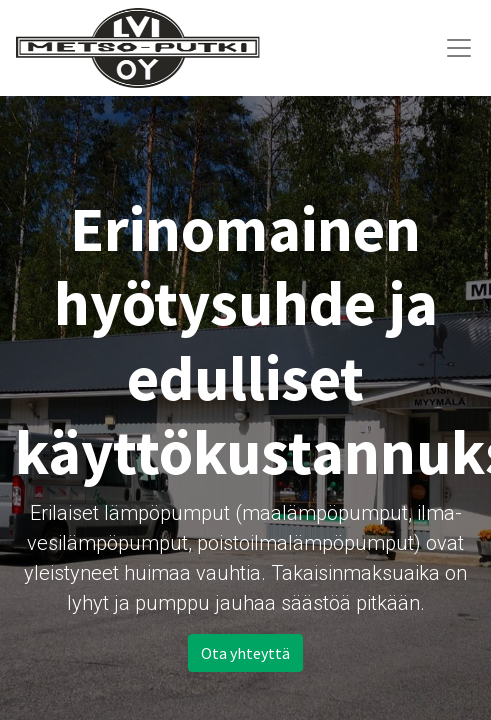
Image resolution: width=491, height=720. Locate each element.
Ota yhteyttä (245, 653)
